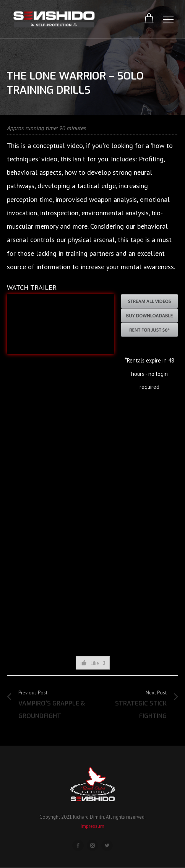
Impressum (92, 826)
